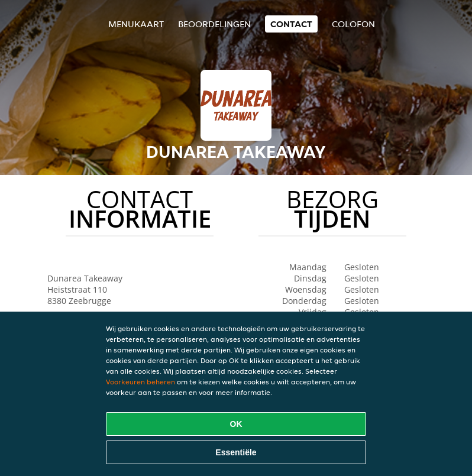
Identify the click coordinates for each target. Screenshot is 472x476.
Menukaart (136, 24)
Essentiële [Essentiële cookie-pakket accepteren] (236, 452)
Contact (291, 24)
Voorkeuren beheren (140, 382)
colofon (353, 24)
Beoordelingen (214, 24)
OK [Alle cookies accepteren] (236, 424)
